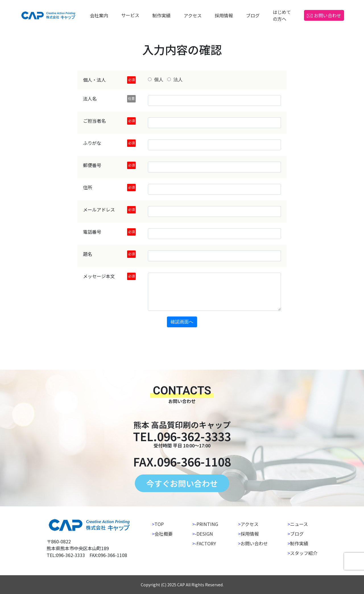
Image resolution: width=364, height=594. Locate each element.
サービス (130, 15)
